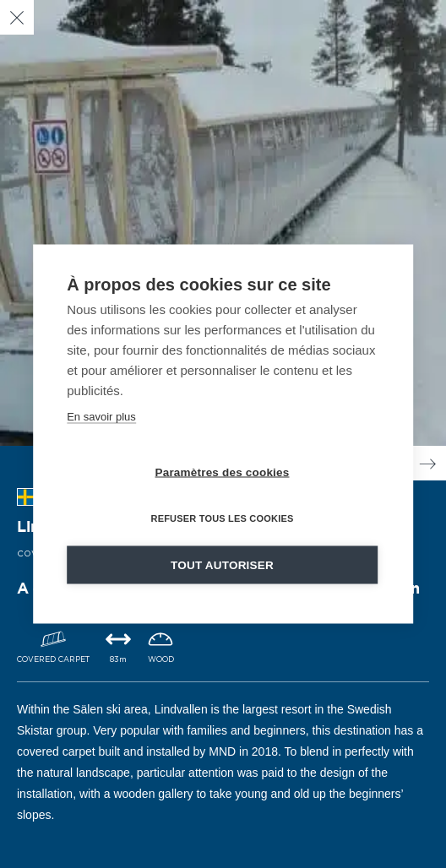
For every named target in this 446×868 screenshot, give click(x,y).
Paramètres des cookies (223, 472)
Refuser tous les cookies (222, 518)
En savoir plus (101, 417)
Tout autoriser (222, 565)
